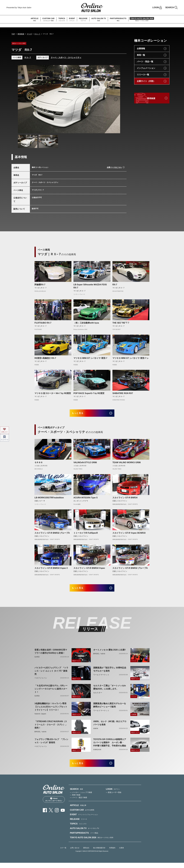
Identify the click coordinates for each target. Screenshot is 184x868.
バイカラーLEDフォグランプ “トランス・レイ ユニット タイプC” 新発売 (51, 674)
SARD (37, 660)
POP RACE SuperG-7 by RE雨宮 (89, 393)
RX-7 (115, 285)
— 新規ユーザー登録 (114, 798)
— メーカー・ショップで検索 (81, 798)
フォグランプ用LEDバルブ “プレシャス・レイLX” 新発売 (51, 744)
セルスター (98, 696)
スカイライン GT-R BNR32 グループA (52, 535)
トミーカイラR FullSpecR (86, 535)
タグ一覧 (63, 853)
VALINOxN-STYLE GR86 (85, 464)
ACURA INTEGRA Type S (86, 499)
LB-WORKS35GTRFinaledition (49, 499)
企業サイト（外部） (146, 81)
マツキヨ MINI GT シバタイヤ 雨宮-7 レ (131, 358)
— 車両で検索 (75, 800)
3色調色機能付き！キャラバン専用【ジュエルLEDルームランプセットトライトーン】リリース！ (51, 710)
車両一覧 (141, 55)
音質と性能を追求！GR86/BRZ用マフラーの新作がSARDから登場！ (51, 655)
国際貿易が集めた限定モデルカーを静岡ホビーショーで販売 (110, 709)
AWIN (96, 732)
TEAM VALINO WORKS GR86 (127, 464)
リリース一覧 (143, 75)
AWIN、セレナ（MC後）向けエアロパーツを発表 (110, 727)
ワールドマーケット (101, 678)
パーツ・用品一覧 (145, 62)
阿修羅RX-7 (40, 285)
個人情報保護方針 (99, 853)
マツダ (29, 34)
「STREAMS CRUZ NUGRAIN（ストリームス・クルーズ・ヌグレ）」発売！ (51, 728)
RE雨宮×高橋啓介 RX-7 (45, 358)
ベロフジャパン (41, 681)
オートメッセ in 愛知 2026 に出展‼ (109, 653)
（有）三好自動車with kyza (86, 323)
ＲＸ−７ (37, 34)
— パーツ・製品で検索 (78, 803)
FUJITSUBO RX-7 (43, 323)
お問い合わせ (75, 853)
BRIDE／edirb (99, 657)
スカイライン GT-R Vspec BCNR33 (129, 535)
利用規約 (112, 853)
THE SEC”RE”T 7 (121, 323)
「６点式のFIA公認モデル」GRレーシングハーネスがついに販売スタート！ (51, 692)
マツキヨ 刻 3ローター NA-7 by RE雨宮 (53, 393)
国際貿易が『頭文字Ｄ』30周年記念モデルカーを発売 (110, 673)
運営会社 (86, 853)
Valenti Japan (40, 717)
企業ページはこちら (114, 167)
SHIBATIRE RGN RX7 (123, 393)
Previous (22, 99)
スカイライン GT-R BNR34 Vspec (89, 570)
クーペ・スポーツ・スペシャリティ (66, 57)
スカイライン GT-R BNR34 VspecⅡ (51, 570)
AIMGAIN (97, 753)
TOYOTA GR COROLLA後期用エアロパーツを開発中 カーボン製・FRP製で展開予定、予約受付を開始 (110, 746)
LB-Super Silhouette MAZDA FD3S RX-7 (90, 286)
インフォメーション (146, 68)
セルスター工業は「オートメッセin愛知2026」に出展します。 (110, 691)
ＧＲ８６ (39, 464)
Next (116, 99)
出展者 (122, 853)
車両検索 (21, 34)
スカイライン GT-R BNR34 (125, 499)
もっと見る (81, 414)
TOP (13, 34)
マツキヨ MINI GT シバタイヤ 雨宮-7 (90, 358)
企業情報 (141, 49)
